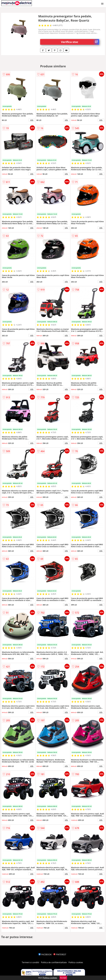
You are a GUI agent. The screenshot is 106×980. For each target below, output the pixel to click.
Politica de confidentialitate (54, 962)
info (32, 120)
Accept (63, 978)
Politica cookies (76, 962)
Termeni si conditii (31, 962)
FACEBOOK (45, 954)
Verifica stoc (80, 42)
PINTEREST (60, 954)
